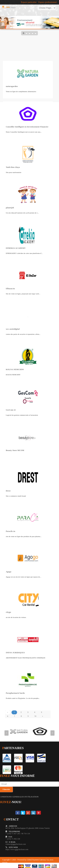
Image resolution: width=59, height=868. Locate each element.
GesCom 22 (11, 410)
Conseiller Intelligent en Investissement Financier (27, 127)
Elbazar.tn (10, 289)
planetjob (10, 208)
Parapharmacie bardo (15, 693)
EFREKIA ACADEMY (16, 248)
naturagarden (12, 86)
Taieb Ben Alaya (13, 167)
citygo (8, 612)
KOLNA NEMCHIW (15, 369)
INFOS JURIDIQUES (15, 653)
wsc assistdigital (13, 329)
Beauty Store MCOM (15, 450)
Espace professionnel (48, 2)
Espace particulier (29, 2)
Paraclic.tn (10, 531)
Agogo (9, 572)
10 (35, 716)
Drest (8, 491)
